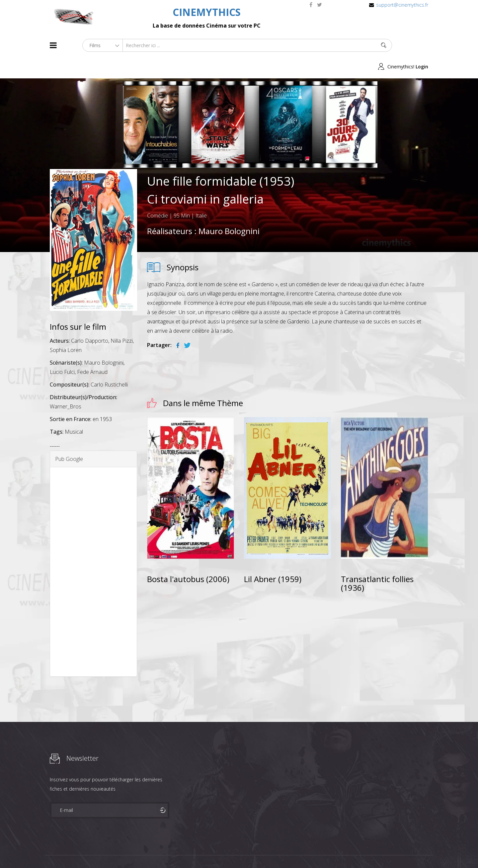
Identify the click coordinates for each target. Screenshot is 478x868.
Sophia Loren (66, 329)
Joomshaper (296, 850)
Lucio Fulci (62, 351)
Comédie (158, 194)
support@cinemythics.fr (402, 5)
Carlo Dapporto (90, 320)
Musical (74, 411)
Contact (162, 851)
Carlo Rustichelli (109, 364)
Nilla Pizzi (122, 320)
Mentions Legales (129, 851)
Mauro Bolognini (229, 210)
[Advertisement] (93, 551)
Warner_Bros (66, 386)
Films (70, 851)
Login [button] (422, 45)
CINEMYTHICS (207, 12)
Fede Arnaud (92, 351)
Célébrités (93, 851)
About (51, 851)
